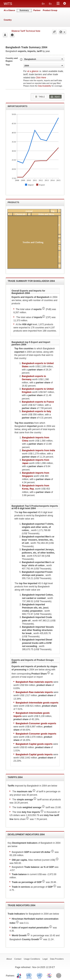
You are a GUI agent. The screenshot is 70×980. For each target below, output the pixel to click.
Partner (37, 10)
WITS (8, 4)
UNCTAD (30, 975)
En (43, 4)
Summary (24, 10)
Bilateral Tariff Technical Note (26, 31)
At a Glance (9, 10)
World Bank (60, 975)
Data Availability (45, 86)
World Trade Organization (49, 975)
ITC (20, 975)
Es (50, 4)
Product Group (50, 10)
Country (8, 20)
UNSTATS (40, 975)
